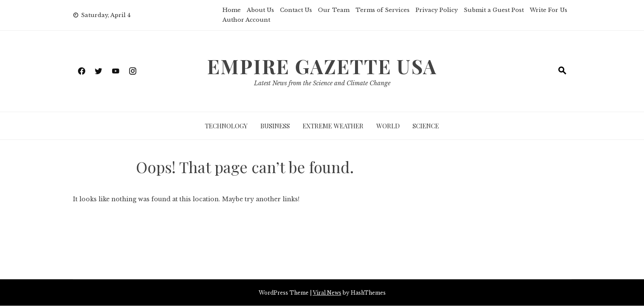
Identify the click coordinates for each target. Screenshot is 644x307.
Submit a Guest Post (494, 10)
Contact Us (296, 10)
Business (275, 126)
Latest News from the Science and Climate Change (322, 83)
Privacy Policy (437, 10)
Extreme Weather (333, 126)
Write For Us (549, 10)
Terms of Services (383, 10)
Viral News (327, 293)
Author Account (246, 20)
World (388, 126)
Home (232, 10)
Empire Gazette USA (322, 66)
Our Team (334, 10)
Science (426, 126)
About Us (260, 10)
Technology (226, 126)
